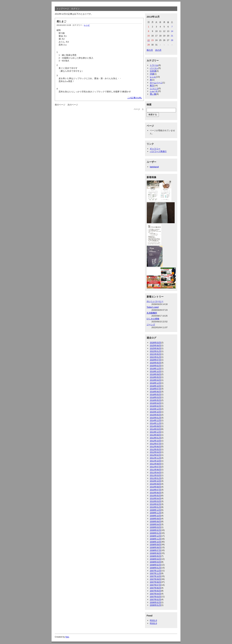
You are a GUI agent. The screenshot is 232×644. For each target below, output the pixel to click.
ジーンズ (151, 324)
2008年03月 (155, 562)
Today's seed (153, 307)
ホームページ (156, 83)
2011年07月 (155, 467)
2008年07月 (155, 550)
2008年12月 (155, 536)
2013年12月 (155, 432)
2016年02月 (155, 406)
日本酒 (153, 71)
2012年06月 (155, 446)
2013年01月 (155, 438)
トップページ (63, 9)
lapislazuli (154, 167)
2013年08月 (155, 435)
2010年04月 (155, 498)
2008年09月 (155, 544)
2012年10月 (155, 441)
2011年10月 (155, 461)
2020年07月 (155, 360)
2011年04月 (155, 472)
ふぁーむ (154, 91)
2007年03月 (155, 597)
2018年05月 (155, 394)
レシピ (87, 25)
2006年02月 (155, 602)
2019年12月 (155, 368)
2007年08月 (155, 582)
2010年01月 (155, 507)
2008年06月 (155, 553)
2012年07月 (155, 444)
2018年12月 (155, 383)
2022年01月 (155, 351)
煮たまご (61, 21)
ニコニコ (154, 88)
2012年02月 (155, 455)
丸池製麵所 (152, 313)
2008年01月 (155, 568)
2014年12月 (155, 420)
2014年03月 (155, 429)
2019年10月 (155, 371)
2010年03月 (155, 501)
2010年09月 (155, 484)
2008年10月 (155, 542)
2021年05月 (155, 354)
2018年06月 (155, 392)
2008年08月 (155, 547)
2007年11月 (155, 573)
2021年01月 (155, 357)
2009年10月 (155, 516)
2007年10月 (155, 576)
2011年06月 (155, 470)
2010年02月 (155, 504)
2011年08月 (155, 464)
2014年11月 (155, 423)
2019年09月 (155, 374)
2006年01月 (155, 605)
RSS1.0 (153, 620)
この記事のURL (135, 98)
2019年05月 (155, 377)
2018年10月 (155, 386)
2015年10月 (155, 412)
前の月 (150, 50)
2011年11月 (155, 458)
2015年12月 (155, 409)
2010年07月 (155, 490)
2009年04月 (155, 524)
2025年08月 (155, 345)
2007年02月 (155, 599)
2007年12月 (155, 571)
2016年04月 (155, 403)
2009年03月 (155, 527)
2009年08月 (155, 521)
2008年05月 (155, 556)
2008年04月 (155, 559)
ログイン (75, 9)
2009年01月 (155, 533)
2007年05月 (155, 591)
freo (67, 637)
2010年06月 (155, 493)
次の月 (158, 50)
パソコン (154, 68)
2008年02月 (155, 565)
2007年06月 (155, 588)
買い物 (153, 94)
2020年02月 (155, 366)
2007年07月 (155, 585)
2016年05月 (155, 400)
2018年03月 (155, 397)
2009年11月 (155, 513)
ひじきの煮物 (153, 319)
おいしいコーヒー (155, 301)
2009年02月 (155, 530)
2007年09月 (155, 579)
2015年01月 (155, 418)
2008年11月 (155, 539)
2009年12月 (155, 510)
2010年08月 (155, 487)
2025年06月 (155, 348)
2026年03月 (155, 343)
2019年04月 (155, 380)
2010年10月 (155, 481)
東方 (152, 85)
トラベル (154, 65)
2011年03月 (155, 475)
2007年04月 (155, 594)
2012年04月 (155, 452)
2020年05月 (155, 363)
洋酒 (152, 74)
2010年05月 (155, 495)
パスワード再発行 (158, 151)
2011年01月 (155, 478)
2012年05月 (155, 449)
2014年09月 (155, 426)
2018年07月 (155, 389)
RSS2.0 (153, 623)
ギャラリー (155, 149)
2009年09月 (155, 519)
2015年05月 (155, 415)
